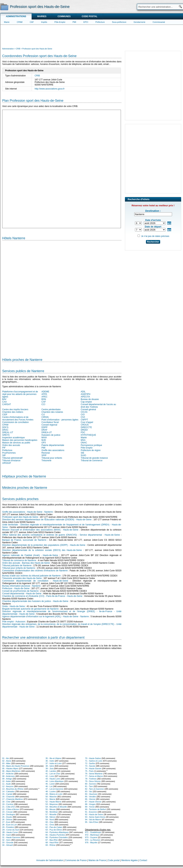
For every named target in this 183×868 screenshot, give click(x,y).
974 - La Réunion (93, 840)
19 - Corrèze (8, 804)
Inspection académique (13, 438)
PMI (74, 22)
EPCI (86, 22)
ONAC (84, 443)
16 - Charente (8, 797)
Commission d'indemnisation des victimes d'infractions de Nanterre (35, 571)
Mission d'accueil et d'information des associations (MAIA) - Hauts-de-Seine (40, 530)
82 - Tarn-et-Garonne (95, 789)
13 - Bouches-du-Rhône (13, 789)
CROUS (85, 425)
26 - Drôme (7, 820)
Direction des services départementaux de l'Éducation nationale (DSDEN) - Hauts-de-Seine (47, 520)
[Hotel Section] (62, 298)
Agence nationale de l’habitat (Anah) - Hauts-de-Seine (30, 555)
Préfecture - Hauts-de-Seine (16, 588)
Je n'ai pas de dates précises (155, 236)
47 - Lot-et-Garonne (54, 789)
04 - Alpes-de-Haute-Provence (16, 766)
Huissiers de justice (51, 435)
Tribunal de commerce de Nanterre (19, 560)
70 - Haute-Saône (93, 758)
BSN (44, 399)
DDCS (5, 427)
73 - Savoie (90, 766)
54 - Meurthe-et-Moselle (56, 807)
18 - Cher (6, 802)
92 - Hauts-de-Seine (94, 814)
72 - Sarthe (90, 763)
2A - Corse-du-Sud (11, 830)
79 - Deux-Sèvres (93, 781)
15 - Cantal (7, 794)
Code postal (89, 16)
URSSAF (7, 463)
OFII (44, 443)
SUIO (83, 455)
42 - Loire (50, 776)
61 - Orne (50, 825)
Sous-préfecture (119, 22)
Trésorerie (46, 461)
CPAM (20, 22)
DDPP (44, 427)
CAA (4, 402)
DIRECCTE (86, 427)
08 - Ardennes (8, 776)
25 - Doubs (7, 817)
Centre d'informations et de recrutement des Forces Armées (18, 418)
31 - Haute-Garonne (11, 837)
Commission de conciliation (15, 422)
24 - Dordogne (9, 814)
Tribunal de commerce (92, 461)
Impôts (44, 22)
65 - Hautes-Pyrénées (55, 835)
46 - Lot (49, 786)
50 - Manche (51, 797)
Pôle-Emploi (60, 22)
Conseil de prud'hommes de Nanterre (20, 591)
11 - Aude (6, 784)
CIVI (83, 417)
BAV (4, 399)
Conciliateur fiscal (50, 422)
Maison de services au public (16, 443)
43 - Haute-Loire (53, 779)
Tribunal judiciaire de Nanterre (17, 565)
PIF (4, 448)
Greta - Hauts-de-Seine (14, 606)
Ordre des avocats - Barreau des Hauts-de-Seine (26, 563)
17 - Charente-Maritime (13, 799)
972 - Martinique (92, 835)
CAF (32, 22)
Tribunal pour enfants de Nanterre (19, 568)
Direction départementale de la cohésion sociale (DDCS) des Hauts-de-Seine (42, 550)
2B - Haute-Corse (10, 832)
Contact (143, 860)
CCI (43, 404)
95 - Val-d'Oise (92, 822)
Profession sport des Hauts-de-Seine (20, 517)
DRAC (5, 430)
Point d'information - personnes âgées (60, 420)
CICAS (84, 412)
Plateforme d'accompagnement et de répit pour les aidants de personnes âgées (20, 394)
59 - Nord (50, 820)
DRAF (44, 430)
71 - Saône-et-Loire (94, 761)
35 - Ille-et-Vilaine (53, 758)
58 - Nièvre (50, 817)
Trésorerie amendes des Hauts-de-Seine (22, 578)
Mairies (42, 16)
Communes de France (76, 860)
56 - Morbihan (52, 812)
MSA (83, 440)
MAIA (44, 438)
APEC (44, 397)
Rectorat (46, 453)
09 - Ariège (7, 779)
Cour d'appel (87, 422)
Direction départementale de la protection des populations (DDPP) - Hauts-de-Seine (44, 545)
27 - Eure (6, 822)
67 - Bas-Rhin (52, 840)
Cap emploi (86, 402)
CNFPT (84, 420)
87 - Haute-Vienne (93, 802)
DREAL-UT (8, 432)
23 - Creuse (7, 812)
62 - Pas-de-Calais (54, 827)
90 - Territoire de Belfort (96, 809)
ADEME (45, 392)
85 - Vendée (90, 797)
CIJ (43, 415)
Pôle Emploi (87, 448)
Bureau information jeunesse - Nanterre (21, 586)
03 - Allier (6, 763)
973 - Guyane (91, 837)
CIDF (5, 415)
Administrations (16, 16)
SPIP (44, 455)
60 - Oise (50, 822)
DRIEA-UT (47, 432)
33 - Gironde (8, 842)
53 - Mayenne (52, 804)
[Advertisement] (92, 36)
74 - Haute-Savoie (93, 768)
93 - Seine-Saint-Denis (95, 817)
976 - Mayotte (91, 842)
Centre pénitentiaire (51, 409)
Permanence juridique (91, 445)
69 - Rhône (50, 845)
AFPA (44, 394)
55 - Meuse (50, 809)
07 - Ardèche (8, 774)
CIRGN (45, 417)
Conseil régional (49, 425)
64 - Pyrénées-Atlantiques (57, 832)
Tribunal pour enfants (52, 458)
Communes (64, 16)
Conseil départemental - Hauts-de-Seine (22, 594)
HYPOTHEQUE (88, 435)
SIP (4, 455)
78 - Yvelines (91, 779)
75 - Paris (89, 771)
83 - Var (89, 791)
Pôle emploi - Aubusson (14, 622)
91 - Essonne (91, 812)
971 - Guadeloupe (93, 832)
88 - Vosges (90, 804)
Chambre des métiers (13, 412)
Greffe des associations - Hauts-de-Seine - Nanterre (27, 512)
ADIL (83, 392)
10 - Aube (6, 781)
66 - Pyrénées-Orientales (57, 837)
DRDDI (84, 430)
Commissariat (159, 22)
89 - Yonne (90, 807)
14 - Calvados (8, 791)
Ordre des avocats (11, 445)
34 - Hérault (7, 845)
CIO (83, 415)
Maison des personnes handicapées (20, 440)
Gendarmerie (140, 22)
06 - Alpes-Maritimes (11, 771)
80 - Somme (91, 784)
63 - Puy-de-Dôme (54, 830)
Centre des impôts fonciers (15, 409)
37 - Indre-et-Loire (54, 763)
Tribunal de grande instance (94, 458)
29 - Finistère (8, 827)
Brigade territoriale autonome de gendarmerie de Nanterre (30, 609)
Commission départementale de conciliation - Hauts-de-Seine (35, 581)
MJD (44, 440)
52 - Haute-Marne (53, 802)
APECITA (85, 397)
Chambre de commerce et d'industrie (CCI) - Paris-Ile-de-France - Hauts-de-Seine (42, 596)
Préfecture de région (91, 450)
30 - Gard (6, 835)
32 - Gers (6, 840)
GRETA (6, 435)
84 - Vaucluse (91, 794)
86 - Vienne (90, 799)
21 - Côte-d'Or (8, 807)
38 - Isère (50, 766)
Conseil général (88, 409)
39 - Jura (49, 768)
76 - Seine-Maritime (94, 774)
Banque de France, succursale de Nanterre (24, 540)
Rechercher (153, 242)
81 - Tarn (89, 786)
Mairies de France (97, 860)
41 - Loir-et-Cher (53, 774)
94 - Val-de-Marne (93, 820)
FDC (83, 432)
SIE (82, 453)
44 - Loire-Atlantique (55, 781)
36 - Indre (50, 761)
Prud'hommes (9, 453)
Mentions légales (129, 860)
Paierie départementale (53, 445)
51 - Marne (50, 799)
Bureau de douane (90, 399)
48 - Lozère (51, 791)
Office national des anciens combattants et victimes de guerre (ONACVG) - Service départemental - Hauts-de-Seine (61, 535)
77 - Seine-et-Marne (94, 776)
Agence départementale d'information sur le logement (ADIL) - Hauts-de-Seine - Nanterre (45, 617)
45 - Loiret (50, 784)
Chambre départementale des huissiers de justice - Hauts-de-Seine (35, 601)
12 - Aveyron (8, 786)
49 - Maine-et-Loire (54, 794)
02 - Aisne (7, 761)
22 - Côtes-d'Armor (11, 809)
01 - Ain (6, 758)
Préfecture (100, 22)
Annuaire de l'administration (50, 860)
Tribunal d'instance (11, 461)
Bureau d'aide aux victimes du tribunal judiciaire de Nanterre (31, 576)
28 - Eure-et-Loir (9, 825)
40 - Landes (51, 771)
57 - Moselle (51, 814)
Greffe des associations (53, 450)
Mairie (7, 22)
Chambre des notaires (52, 412)
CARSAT (7, 404)
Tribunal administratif (12, 458)
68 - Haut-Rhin (52, 842)
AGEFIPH (86, 394)
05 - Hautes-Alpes (10, 768)
